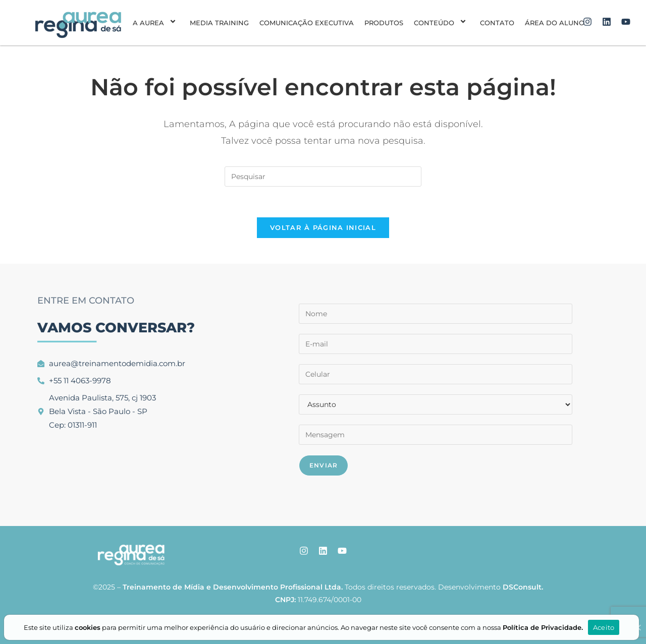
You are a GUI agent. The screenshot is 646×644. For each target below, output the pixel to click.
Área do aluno (555, 23)
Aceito (604, 627)
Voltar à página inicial (323, 227)
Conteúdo (442, 22)
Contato (497, 23)
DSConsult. (523, 587)
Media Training (219, 23)
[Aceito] (637, 627)
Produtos (384, 23)
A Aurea (156, 22)
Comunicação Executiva (307, 23)
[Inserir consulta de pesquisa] (323, 177)
